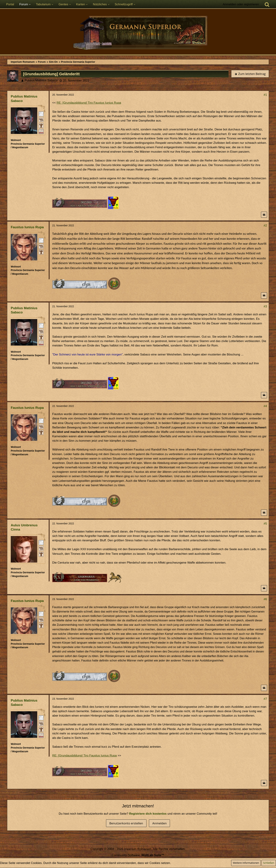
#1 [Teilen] (265, 95)
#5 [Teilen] (265, 524)
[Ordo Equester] (41, 131)
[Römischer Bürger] (41, 114)
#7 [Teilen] (265, 699)
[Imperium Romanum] (138, 33)
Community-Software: (138, 855)
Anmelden (159, 823)
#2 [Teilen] (265, 226)
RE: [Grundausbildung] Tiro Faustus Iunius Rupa (89, 103)
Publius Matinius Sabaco (41, 80)
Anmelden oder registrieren (241, 4)
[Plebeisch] (41, 120)
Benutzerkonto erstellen (126, 823)
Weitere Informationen (246, 863)
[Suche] (267, 4)
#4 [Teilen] (265, 406)
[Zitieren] (264, 215)
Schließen (269, 863)
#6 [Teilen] (265, 599)
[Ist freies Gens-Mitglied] (41, 125)
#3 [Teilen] (265, 306)
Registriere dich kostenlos (148, 814)
